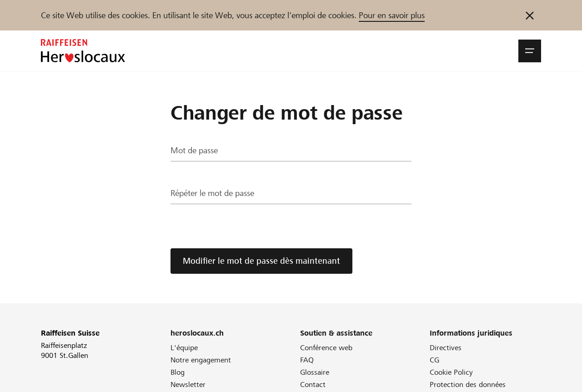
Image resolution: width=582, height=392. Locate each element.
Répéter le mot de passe (212, 193)
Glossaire (315, 372)
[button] (530, 51)
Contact (313, 384)
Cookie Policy (451, 372)
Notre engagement (201, 360)
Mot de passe (194, 151)
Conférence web (326, 348)
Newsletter (188, 384)
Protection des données (468, 384)
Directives (446, 348)
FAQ (307, 360)
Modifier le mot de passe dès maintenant (261, 261)
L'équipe (184, 348)
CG (434, 360)
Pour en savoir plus (392, 15)
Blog (178, 372)
